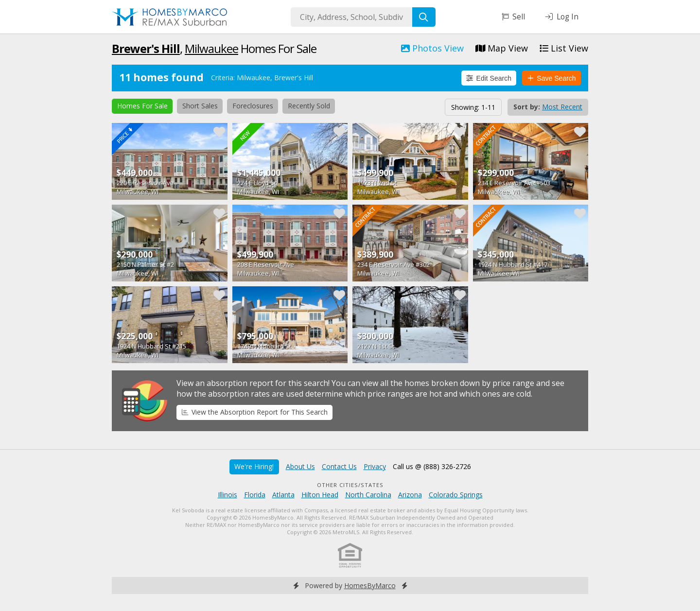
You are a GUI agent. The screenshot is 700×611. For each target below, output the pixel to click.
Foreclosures (253, 106)
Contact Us (339, 466)
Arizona (410, 495)
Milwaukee (211, 48)
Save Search (552, 78)
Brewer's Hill (146, 48)
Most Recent (562, 107)
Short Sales (200, 106)
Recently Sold (309, 106)
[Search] (424, 17)
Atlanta (283, 495)
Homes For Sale (142, 106)
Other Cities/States (350, 485)
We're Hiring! (254, 466)
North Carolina (368, 495)
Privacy (375, 466)
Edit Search (489, 78)
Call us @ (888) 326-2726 (432, 466)
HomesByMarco (370, 585)
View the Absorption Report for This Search (255, 412)
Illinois (227, 495)
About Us (300, 466)
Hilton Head (320, 495)
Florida (255, 495)
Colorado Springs (456, 495)
